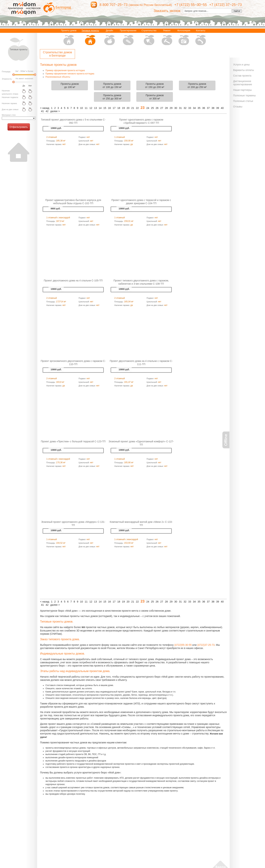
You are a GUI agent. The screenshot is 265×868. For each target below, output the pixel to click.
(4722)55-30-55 (183, 645)
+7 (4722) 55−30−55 (191, 5)
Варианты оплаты (244, 70)
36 (204, 108)
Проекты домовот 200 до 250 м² (197, 85)
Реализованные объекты (58, 77)
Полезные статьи (243, 101)
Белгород (63, 7)
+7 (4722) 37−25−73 (225, 5)
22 (137, 108)
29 (171, 108)
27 (162, 108)
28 (166, 108)
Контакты (201, 38)
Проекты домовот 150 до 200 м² (155, 85)
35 (199, 108)
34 (194, 108)
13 (95, 108)
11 (86, 108)
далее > (55, 111)
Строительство (149, 38)
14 (100, 108)
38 (213, 108)
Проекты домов (69, 38)
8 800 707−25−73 (114, 5)
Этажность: (7, 79)
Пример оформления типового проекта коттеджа (70, 74)
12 (91, 108)
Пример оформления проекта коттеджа (65, 70)
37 (208, 108)
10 (81, 108)
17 (114, 108)
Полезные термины (244, 95)
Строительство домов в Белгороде (57, 54)
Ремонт (167, 38)
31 (180, 108)
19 (123, 108)
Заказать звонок (167, 11)
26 (157, 108)
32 (185, 108)
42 (47, 111)
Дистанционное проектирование (243, 83)
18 (119, 108)
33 (190, 108)
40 (222, 108)
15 (105, 108)
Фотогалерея (184, 38)
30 (176, 108)
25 (152, 108)
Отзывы (238, 107)
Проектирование (128, 38)
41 (42, 111)
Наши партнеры (242, 90)
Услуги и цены (241, 65)
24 (148, 108)
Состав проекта (242, 76)
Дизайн (110, 38)
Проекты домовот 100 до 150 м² (112, 85)
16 (109, 108)
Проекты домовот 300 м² (155, 97)
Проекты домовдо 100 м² (70, 85)
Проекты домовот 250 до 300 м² (112, 97)
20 (128, 108)
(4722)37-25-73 (206, 645)
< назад (45, 108)
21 (133, 108)
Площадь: (6, 72)
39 (218, 108)
